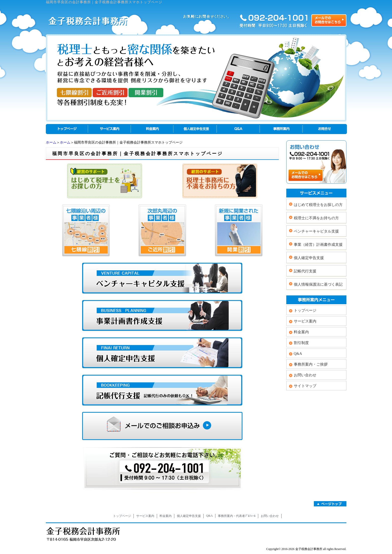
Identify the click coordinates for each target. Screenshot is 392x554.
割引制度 (301, 343)
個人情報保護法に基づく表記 (318, 284)
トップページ (305, 310)
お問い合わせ (305, 375)
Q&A (298, 354)
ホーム (51, 142)
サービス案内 (305, 321)
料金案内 (301, 332)
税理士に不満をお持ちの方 (316, 218)
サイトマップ (305, 386)
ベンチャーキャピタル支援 (316, 231)
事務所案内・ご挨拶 (311, 364)
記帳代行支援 (305, 271)
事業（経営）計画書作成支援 (318, 245)
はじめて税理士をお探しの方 (318, 205)
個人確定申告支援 (309, 258)
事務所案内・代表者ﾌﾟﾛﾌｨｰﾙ (237, 516)
